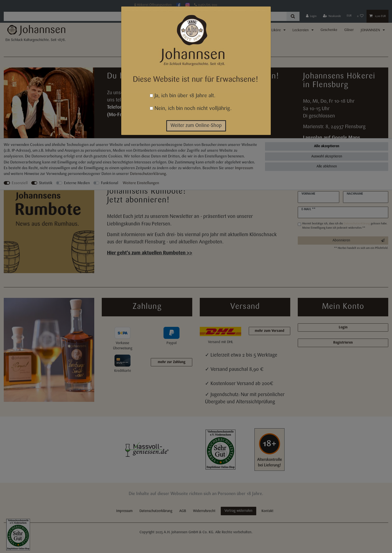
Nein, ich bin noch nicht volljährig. (191, 109)
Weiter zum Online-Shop (196, 126)
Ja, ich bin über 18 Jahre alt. (183, 96)
